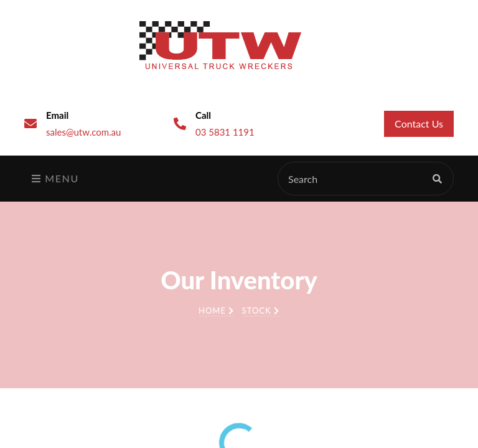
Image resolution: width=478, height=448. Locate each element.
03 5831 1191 (225, 132)
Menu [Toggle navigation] (55, 178)
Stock (261, 310)
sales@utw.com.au (83, 132)
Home (216, 310)
